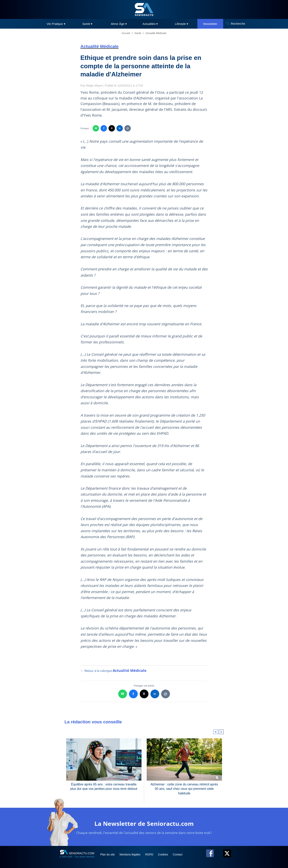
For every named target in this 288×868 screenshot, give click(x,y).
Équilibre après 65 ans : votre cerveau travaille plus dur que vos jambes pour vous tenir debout (104, 787)
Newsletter (210, 24)
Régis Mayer (94, 85)
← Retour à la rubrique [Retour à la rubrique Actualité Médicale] (113, 671)
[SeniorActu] (144, 9)
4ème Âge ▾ (119, 24)
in (120, 128)
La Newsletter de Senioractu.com (144, 824)
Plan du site (108, 854)
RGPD (150, 854)
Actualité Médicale (156, 33)
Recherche (238, 24)
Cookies (163, 854)
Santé (138, 33)
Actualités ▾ (150, 24)
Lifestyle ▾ (182, 24)
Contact (177, 854)
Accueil (126, 33)
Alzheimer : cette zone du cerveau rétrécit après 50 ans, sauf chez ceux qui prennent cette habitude (184, 789)
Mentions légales (130, 854)
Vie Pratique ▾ (56, 24)
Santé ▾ (87, 24)
